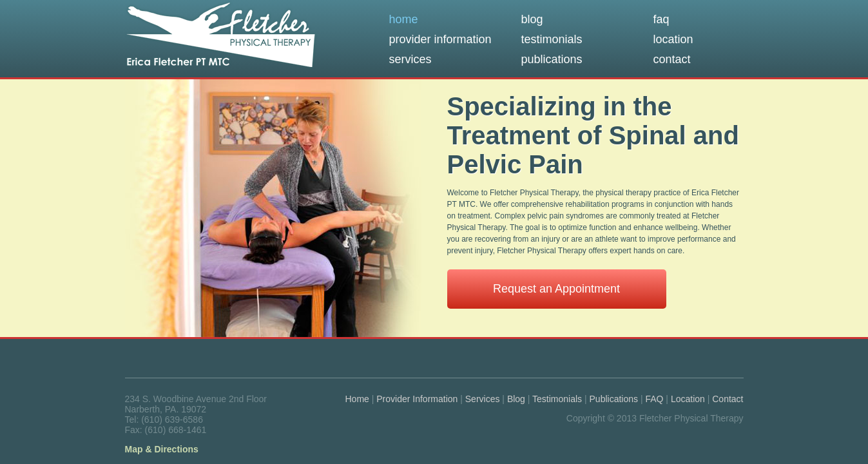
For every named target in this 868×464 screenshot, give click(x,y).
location (673, 39)
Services (483, 399)
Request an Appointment (556, 289)
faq (661, 19)
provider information (440, 39)
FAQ (654, 399)
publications (552, 59)
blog (532, 19)
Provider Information (417, 399)
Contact (728, 399)
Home (357, 399)
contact (672, 59)
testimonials (552, 39)
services (410, 59)
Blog (516, 399)
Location (688, 399)
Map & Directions (162, 449)
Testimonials (557, 399)
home (404, 19)
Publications (614, 399)
